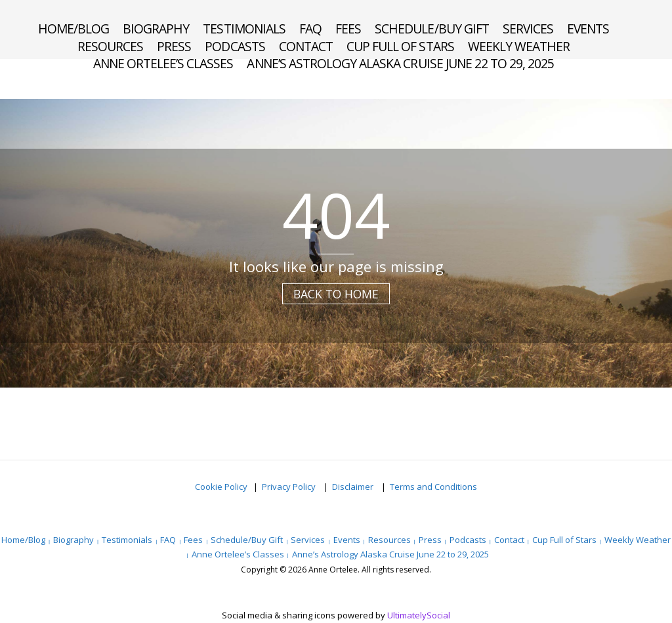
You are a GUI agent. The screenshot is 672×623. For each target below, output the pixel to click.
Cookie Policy (221, 487)
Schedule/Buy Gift (432, 29)
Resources (110, 47)
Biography (156, 29)
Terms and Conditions (433, 487)
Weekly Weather (519, 47)
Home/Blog (73, 29)
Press (174, 47)
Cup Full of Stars (400, 47)
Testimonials (244, 29)
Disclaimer (354, 487)
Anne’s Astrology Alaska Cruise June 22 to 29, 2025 (400, 64)
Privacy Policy (290, 487)
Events (588, 29)
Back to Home (336, 294)
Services (528, 29)
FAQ (310, 29)
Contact (306, 47)
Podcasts (235, 47)
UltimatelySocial (419, 615)
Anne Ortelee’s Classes (163, 64)
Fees (348, 29)
